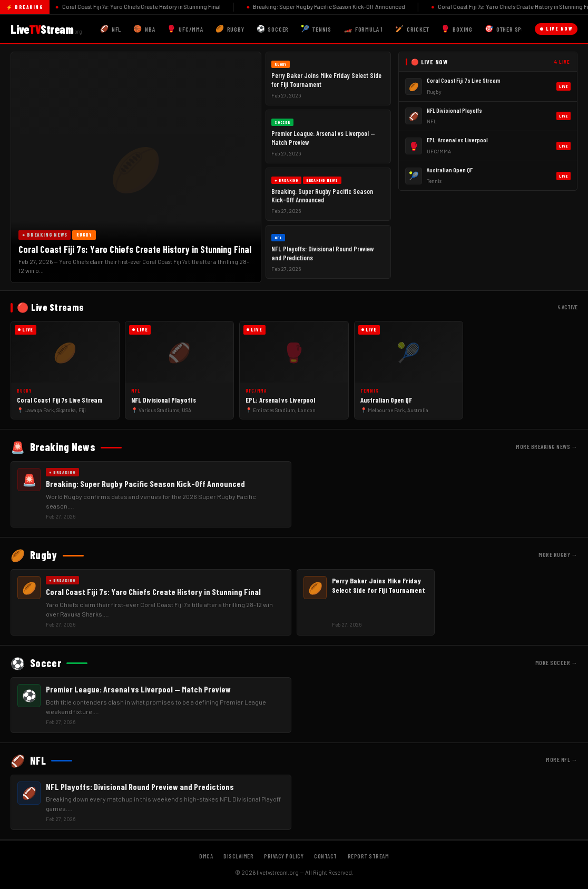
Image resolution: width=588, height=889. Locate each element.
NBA (144, 29)
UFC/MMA (185, 29)
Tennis (316, 29)
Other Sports (510, 29)
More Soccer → (557, 663)
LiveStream (46, 29)
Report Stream (369, 856)
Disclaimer (238, 856)
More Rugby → (558, 555)
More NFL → (562, 760)
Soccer (273, 29)
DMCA (206, 856)
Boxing (457, 29)
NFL (111, 29)
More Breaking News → (547, 447)
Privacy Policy (284, 856)
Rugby (230, 29)
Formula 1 (363, 29)
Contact (326, 856)
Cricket (412, 29)
